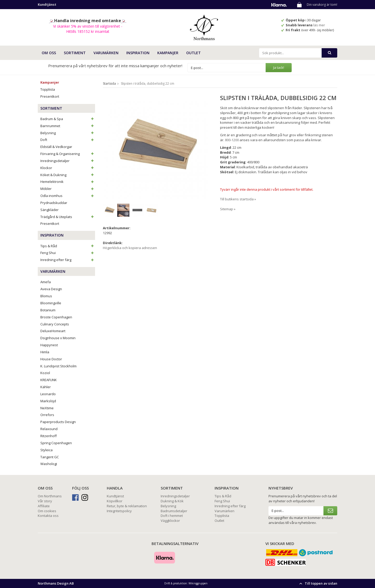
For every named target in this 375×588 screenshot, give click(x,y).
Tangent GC (50, 457)
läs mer (320, 25)
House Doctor (51, 359)
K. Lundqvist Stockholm (58, 366)
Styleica (46, 450)
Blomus (46, 296)
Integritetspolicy (119, 511)
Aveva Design (51, 289)
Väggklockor (170, 521)
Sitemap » (228, 209)
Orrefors (47, 415)
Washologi (49, 464)
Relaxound (49, 429)
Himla (45, 352)
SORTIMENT (75, 53)
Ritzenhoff (49, 436)
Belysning (68, 133)
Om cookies (47, 511)
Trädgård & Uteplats (68, 217)
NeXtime (47, 408)
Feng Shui (68, 253)
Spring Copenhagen (56, 443)
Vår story (45, 501)
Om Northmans (50, 496)
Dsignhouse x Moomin (58, 338)
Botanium (48, 310)
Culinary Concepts (55, 324)
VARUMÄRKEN (106, 53)
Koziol (45, 373)
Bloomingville (51, 303)
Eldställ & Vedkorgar (56, 147)
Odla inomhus (68, 196)
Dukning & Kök (172, 501)
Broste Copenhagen (56, 317)
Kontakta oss (48, 516)
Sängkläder (49, 210)
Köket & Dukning (68, 175)
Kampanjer (168, 53)
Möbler (68, 189)
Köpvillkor (115, 501)
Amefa (46, 282)
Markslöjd (48, 401)
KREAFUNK (49, 380)
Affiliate (44, 506)
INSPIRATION (138, 53)
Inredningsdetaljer (68, 161)
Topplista (48, 89)
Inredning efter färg (68, 260)
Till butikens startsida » (238, 199)
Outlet (193, 53)
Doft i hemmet (172, 516)
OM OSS (49, 53)
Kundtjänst (115, 496)
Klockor (68, 168)
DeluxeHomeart (53, 331)
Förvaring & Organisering (68, 154)
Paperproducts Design (58, 422)
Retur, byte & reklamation (127, 506)
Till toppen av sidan (318, 583)
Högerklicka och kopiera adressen (130, 248)
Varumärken (224, 511)
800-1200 (232, 140)
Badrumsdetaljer (174, 511)
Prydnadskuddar (54, 203)
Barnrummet (68, 126)
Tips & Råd (68, 246)
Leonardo (48, 394)
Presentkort (50, 96)
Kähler (46, 387)
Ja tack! (279, 67)
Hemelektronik (68, 182)
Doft (68, 140)
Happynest (49, 345)
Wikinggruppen (198, 583)
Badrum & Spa (68, 119)
